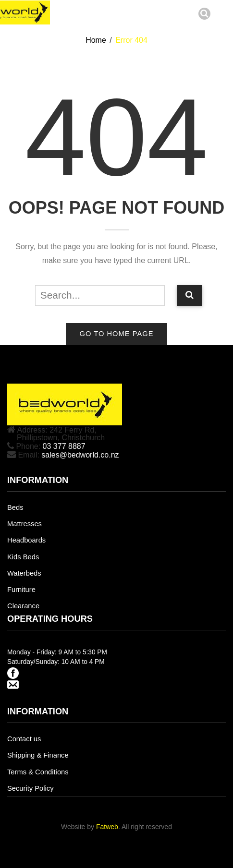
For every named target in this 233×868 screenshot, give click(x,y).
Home (96, 40)
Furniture (21, 590)
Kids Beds (23, 557)
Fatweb (107, 827)
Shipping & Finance (38, 755)
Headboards (26, 540)
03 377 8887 (64, 446)
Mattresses (25, 524)
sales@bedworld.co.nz (80, 455)
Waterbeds (24, 573)
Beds (15, 507)
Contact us (24, 739)
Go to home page (116, 334)
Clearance (23, 606)
